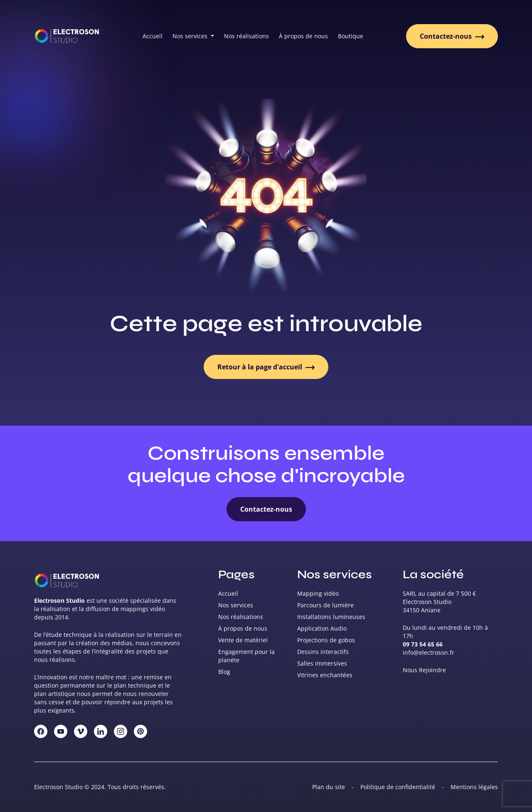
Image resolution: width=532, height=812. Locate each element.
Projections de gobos (326, 640)
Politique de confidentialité (398, 787)
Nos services (236, 605)
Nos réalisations (246, 36)
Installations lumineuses (331, 617)
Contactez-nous (452, 36)
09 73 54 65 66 (423, 644)
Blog (224, 672)
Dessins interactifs (323, 652)
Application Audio (322, 628)
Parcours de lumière (325, 605)
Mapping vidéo (318, 593)
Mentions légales (474, 787)
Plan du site (329, 787)
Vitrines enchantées (325, 675)
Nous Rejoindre (424, 670)
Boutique (351, 36)
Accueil (153, 36)
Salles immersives (322, 663)
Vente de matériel (243, 640)
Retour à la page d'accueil (266, 367)
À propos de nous (303, 36)
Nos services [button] (191, 36)
